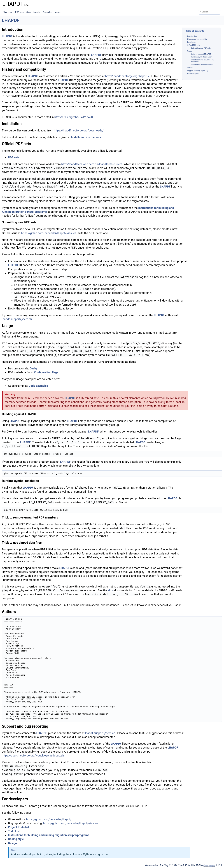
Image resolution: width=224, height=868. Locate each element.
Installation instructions (86, 137)
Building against (198, 54)
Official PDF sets (194, 45)
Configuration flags (46, 372)
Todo (14, 850)
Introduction (192, 36)
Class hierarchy (33, 12)
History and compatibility (197, 39)
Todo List (14, 831)
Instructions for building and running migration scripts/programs (49, 835)
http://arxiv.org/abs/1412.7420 (74, 117)
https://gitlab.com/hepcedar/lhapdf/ (49, 819)
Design (34, 368)
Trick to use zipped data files (202, 65)
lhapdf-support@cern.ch (17, 319)
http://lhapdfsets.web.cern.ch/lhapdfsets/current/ (92, 164)
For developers (193, 74)
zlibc (111, 590)
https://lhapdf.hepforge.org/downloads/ (79, 130)
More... (58, 12)
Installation (192, 42)
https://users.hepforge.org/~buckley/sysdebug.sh (33, 755)
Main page (8, 12)
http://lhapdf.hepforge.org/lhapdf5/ (127, 76)
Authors (190, 68)
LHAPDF (11, 20)
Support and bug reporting (198, 71)
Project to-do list (19, 827)
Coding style (16, 839)
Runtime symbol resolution (202, 57)
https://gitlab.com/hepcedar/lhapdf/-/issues (49, 233)
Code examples (38, 386)
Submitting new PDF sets (201, 48)
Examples (48, 12)
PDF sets (19, 12)
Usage (190, 51)
